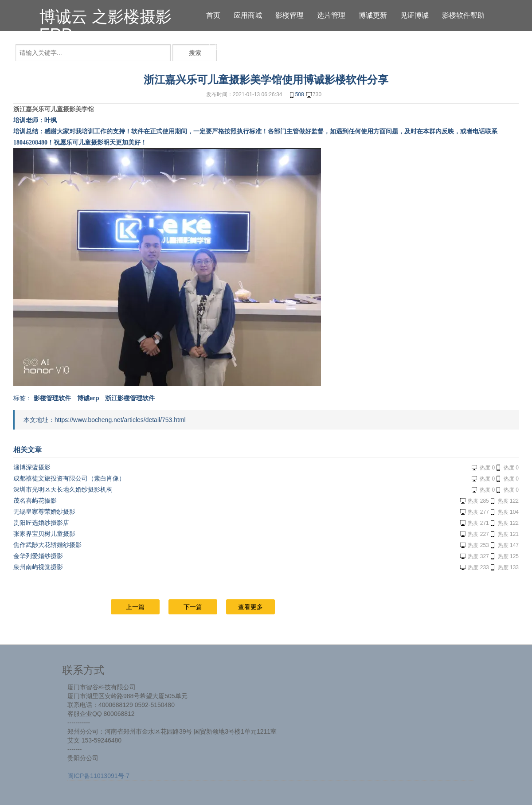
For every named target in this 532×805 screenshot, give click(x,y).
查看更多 (250, 607)
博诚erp (88, 398)
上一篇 (135, 607)
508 (296, 95)
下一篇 (193, 607)
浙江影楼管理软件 (130, 398)
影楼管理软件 (52, 398)
